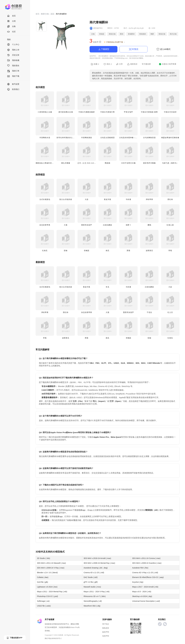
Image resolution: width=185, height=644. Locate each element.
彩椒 (66, 251)
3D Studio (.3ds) (43, 558)
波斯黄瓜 (149, 251)
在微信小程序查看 (168, 64)
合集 (11, 27)
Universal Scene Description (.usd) (146, 601)
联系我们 (13, 90)
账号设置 (13, 84)
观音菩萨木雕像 (149, 163)
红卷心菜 (170, 225)
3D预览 (133, 49)
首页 (11, 16)
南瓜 (108, 251)
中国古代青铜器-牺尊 (149, 112)
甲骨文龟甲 (128, 112)
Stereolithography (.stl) (93, 601)
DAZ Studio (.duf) (91, 577)
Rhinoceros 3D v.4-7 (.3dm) (95, 596)
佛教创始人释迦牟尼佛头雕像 (47, 163)
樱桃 (149, 225)
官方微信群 (146, 64)
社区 (11, 32)
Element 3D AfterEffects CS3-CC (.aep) (148, 577)
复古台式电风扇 (66, 199)
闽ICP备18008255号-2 (53, 638)
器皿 (52, 14)
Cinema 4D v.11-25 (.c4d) (94, 573)
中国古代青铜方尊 (108, 112)
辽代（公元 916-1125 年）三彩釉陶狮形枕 (95, 163)
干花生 (149, 312)
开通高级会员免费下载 (114, 42)
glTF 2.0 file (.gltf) (91, 582)
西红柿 (170, 199)
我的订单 (13, 71)
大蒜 (87, 199)
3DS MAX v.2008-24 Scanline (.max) (147, 563)
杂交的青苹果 (45, 225)
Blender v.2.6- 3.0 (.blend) (47, 573)
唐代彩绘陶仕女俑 (66, 112)
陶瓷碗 (108, 163)
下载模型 (104, 49)
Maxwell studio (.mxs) (92, 587)
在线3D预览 (72, 520)
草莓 (170, 251)
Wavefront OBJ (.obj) (92, 606)
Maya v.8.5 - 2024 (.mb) (142, 592)
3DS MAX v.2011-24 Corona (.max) (146, 558)
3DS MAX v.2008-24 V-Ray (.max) (51, 568)
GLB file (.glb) (43, 582)
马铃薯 (128, 199)
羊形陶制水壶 (45, 138)
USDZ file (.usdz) (44, 606)
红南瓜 (45, 251)
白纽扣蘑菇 (108, 225)
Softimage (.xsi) (43, 601)
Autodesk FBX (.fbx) (140, 568)
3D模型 (56, 552)
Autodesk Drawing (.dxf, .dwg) (96, 568)
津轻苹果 (149, 199)
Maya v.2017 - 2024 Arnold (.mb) (145, 587)
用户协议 (106, 624)
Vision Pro (74, 627)
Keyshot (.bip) (138, 582)
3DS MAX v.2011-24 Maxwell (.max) (51, 563)
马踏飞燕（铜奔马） (170, 163)
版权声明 (106, 632)
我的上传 (13, 50)
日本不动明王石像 (128, 163)
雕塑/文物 (45, 14)
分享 (119, 64)
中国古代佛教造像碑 (87, 112)
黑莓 (128, 251)
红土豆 (170, 312)
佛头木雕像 (66, 163)
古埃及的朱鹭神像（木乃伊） (131, 138)
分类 (11, 21)
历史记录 (13, 55)
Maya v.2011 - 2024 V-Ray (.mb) (97, 592)
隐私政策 (106, 628)
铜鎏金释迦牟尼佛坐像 (170, 138)
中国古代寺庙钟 (170, 112)
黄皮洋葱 (108, 199)
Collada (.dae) (43, 577)
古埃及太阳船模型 (108, 138)
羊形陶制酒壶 (87, 138)
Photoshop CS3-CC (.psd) (47, 596)
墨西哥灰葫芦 (87, 225)
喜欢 (108, 64)
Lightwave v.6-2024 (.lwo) (47, 587)
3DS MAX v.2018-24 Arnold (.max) (97, 558)
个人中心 (13, 45)
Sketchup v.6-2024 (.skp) (142, 596)
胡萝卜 (128, 225)
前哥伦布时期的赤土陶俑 (66, 138)
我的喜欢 (13, 66)
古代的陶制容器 (149, 138)
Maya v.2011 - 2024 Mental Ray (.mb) (52, 592)
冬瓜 (108, 287)
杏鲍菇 (87, 251)
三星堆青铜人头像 (45, 112)
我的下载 (13, 76)
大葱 (66, 225)
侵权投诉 (132, 64)
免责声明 (106, 636)
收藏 (95, 64)
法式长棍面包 (45, 199)
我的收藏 (13, 60)
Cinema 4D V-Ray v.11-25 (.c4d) (145, 573)
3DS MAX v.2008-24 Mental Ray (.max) (99, 563)
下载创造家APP (14, 638)
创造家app (81, 510)
